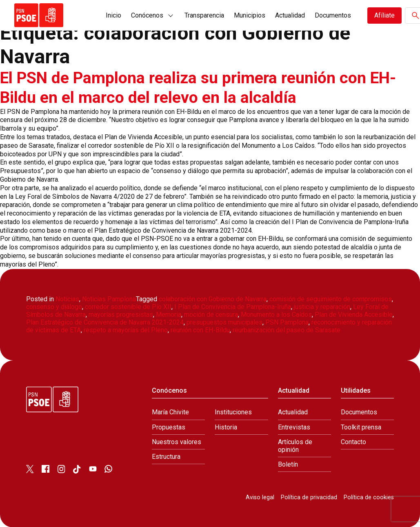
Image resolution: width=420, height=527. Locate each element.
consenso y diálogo (54, 307)
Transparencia (204, 15)
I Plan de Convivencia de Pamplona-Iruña (233, 307)
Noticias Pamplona (109, 299)
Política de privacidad (309, 497)
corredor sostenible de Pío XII (128, 307)
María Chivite (170, 412)
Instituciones (233, 412)
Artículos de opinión (295, 445)
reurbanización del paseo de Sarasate (287, 330)
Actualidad (290, 15)
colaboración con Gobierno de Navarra (213, 299)
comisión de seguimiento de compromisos (331, 299)
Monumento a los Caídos (276, 315)
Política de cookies (369, 497)
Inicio (113, 15)
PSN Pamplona (287, 322)
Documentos (333, 15)
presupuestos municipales (224, 322)
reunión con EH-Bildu (200, 330)
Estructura (166, 457)
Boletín (288, 464)
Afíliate (384, 15)
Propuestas (169, 427)
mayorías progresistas (121, 315)
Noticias (67, 299)
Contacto (353, 441)
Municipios (250, 15)
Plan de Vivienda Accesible (354, 315)
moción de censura (211, 315)
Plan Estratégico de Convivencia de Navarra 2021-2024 (105, 322)
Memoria (169, 315)
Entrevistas (294, 427)
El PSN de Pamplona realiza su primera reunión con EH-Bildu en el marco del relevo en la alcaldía (202, 88)
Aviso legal (260, 497)
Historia (226, 427)
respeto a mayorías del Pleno (126, 330)
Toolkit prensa (361, 427)
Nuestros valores (177, 441)
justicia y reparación (322, 307)
